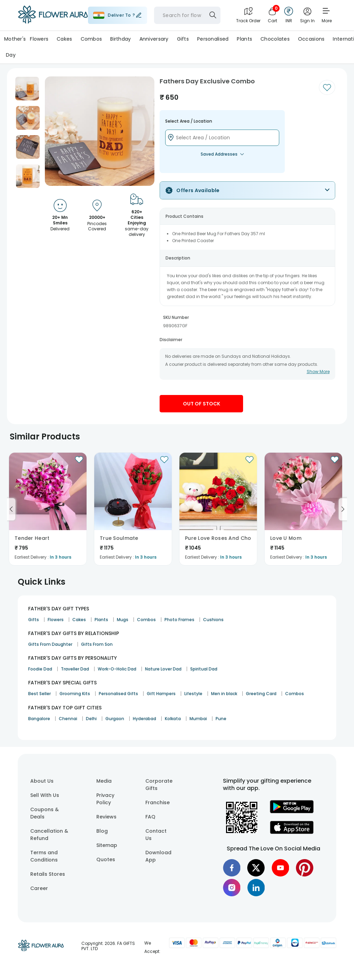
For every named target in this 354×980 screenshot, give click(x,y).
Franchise (158, 802)
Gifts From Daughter (50, 644)
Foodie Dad (40, 669)
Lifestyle (193, 694)
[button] (27, 89)
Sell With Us (45, 795)
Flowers (39, 39)
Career (39, 888)
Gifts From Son (97, 644)
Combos (91, 39)
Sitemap (107, 845)
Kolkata (173, 719)
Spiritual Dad (204, 669)
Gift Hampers (161, 694)
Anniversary (154, 39)
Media (104, 781)
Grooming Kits (75, 694)
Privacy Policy (105, 799)
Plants (244, 39)
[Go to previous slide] (11, 509)
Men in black (224, 694)
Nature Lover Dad (163, 669)
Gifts (183, 39)
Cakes (64, 39)
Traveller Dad (75, 669)
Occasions (311, 39)
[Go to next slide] (343, 509)
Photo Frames (179, 620)
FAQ (150, 817)
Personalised (213, 39)
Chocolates (275, 39)
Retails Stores (48, 874)
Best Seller (39, 694)
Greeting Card (261, 694)
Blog (102, 831)
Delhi (91, 719)
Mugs (123, 620)
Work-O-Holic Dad (117, 669)
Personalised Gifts (118, 694)
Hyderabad (144, 719)
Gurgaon (115, 719)
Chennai (68, 719)
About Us (42, 781)
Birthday (120, 39)
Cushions (213, 620)
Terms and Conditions (44, 856)
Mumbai (198, 719)
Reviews (106, 817)
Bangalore (39, 719)
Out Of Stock (202, 404)
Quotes (106, 859)
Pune (221, 719)
